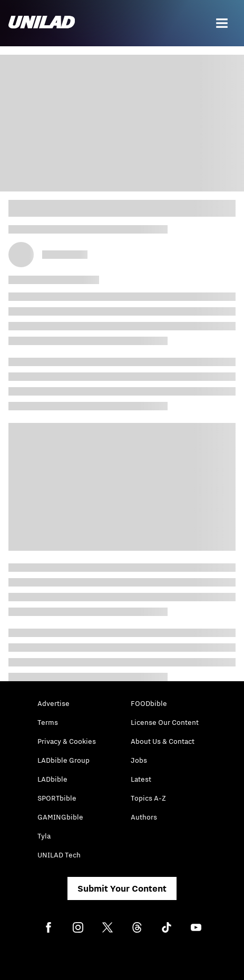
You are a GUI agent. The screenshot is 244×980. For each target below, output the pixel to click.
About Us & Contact (163, 741)
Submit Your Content (122, 888)
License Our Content (165, 722)
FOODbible (149, 703)
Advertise (53, 703)
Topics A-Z (148, 798)
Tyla (44, 836)
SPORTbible (57, 798)
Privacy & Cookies (67, 741)
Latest (141, 779)
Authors (144, 817)
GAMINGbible (60, 817)
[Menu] (222, 23)
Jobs (139, 760)
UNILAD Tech (59, 855)
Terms (48, 722)
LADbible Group (64, 760)
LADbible (52, 779)
